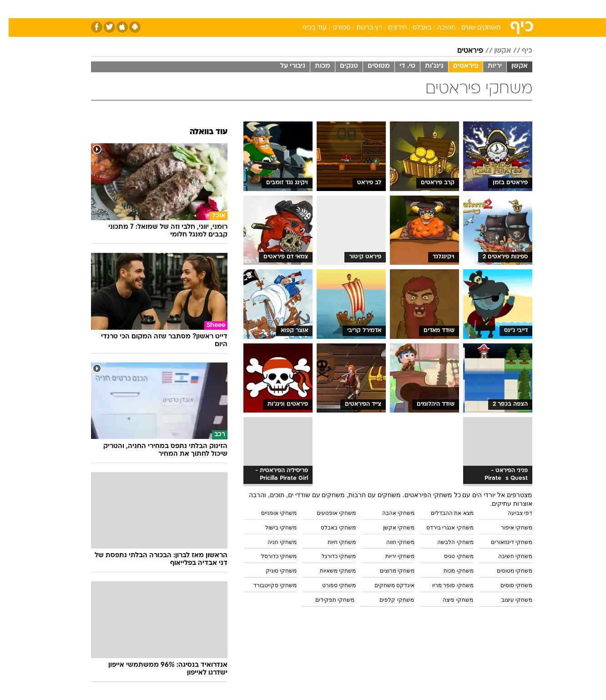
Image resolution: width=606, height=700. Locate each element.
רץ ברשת (361, 28)
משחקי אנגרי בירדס (441, 528)
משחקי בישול (272, 528)
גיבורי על (284, 66)
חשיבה (438, 28)
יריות (486, 66)
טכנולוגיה (232, 9)
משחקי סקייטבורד (266, 585)
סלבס (375, 9)
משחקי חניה (273, 542)
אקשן (494, 51)
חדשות (464, 9)
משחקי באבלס (330, 528)
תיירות (267, 9)
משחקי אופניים (270, 513)
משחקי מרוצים (389, 571)
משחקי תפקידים (326, 600)
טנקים (340, 66)
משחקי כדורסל (270, 556)
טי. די (399, 66)
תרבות (404, 9)
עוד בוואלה (200, 132)
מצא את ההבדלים (444, 513)
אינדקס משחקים (386, 585)
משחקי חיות (333, 542)
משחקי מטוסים (506, 571)
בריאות (298, 9)
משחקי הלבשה (447, 542)
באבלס (413, 28)
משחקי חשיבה (507, 556)
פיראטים (462, 51)
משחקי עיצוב (508, 600)
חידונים (389, 28)
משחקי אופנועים (328, 513)
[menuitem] (459, 9)
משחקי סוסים (508, 585)
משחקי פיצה (449, 600)
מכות (314, 66)
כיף (518, 51)
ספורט (433, 9)
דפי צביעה (511, 513)
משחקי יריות (391, 556)
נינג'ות (426, 66)
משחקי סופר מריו (444, 585)
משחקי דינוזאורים (503, 542)
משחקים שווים (472, 28)
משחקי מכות (450, 571)
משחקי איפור (508, 528)
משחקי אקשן (390, 528)
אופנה (199, 9)
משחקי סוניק (273, 571)
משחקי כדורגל (330, 556)
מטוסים (370, 66)
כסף (350, 9)
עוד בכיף (306, 28)
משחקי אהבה (390, 513)
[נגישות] (13, 9)
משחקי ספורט (330, 585)
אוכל (326, 9)
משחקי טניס (450, 556)
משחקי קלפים (388, 600)
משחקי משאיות (329, 571)
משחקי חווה (392, 542)
